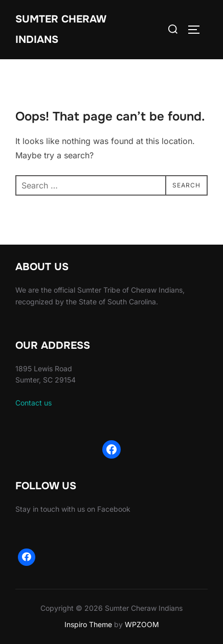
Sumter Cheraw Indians (61, 29)
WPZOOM (142, 624)
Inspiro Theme (88, 624)
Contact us (34, 403)
